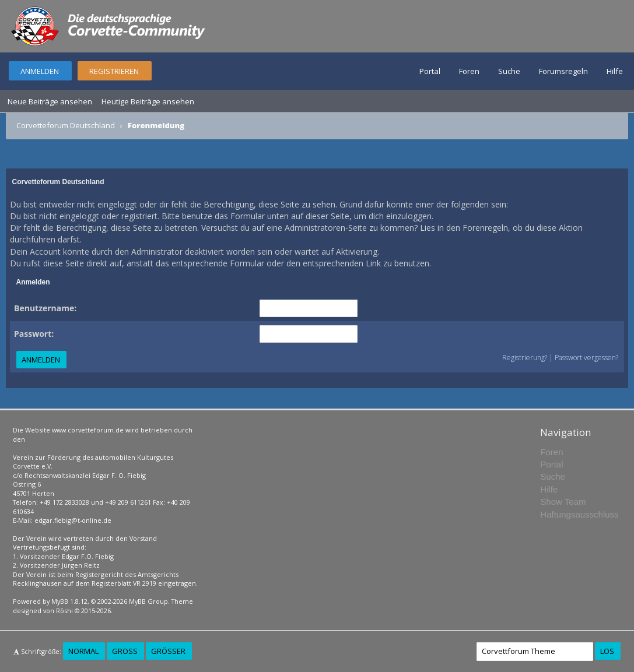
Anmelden (40, 71)
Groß (125, 651)
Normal (83, 651)
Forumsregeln (563, 71)
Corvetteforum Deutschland (66, 125)
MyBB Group (148, 601)
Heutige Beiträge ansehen (148, 101)
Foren (469, 71)
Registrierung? (525, 358)
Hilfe (615, 71)
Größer (168, 651)
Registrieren (114, 71)
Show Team (563, 502)
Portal (430, 71)
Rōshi (64, 611)
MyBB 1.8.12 (69, 601)
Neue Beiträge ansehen (50, 101)
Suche (509, 71)
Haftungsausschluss (579, 514)
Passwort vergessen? (586, 358)
